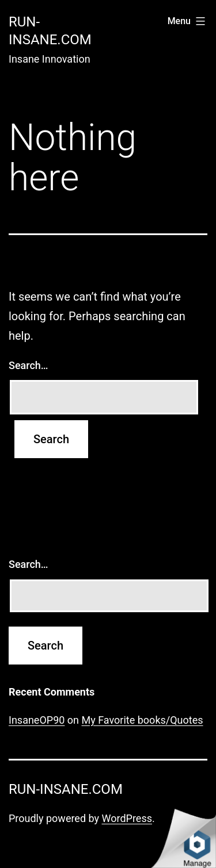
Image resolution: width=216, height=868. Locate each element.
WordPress (127, 818)
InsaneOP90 (37, 720)
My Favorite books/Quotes (143, 720)
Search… (29, 365)
